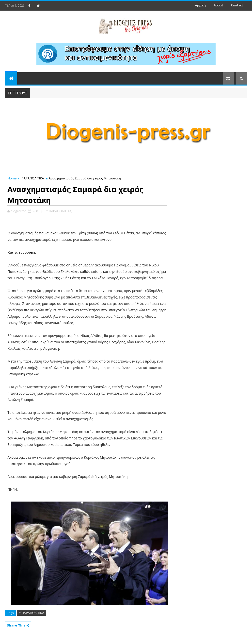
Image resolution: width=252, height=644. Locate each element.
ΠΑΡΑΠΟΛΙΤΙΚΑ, (60, 211)
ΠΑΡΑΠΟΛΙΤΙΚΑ (33, 178)
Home (12, 178)
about (218, 5)
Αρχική (200, 5)
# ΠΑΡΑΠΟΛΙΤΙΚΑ (31, 613)
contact (237, 5)
